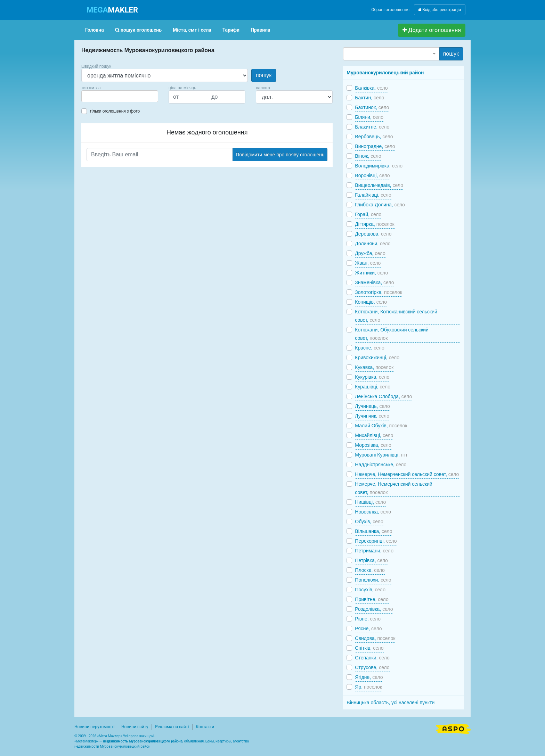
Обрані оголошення (390, 10)
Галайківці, (373, 195)
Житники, (371, 273)
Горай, (368, 214)
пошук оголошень (138, 30)
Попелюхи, (373, 580)
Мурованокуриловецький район (385, 73)
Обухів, (369, 521)
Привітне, (372, 599)
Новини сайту (135, 727)
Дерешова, (373, 234)
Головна (95, 30)
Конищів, (371, 302)
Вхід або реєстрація (440, 10)
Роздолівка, (374, 609)
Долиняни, (373, 244)
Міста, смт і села (192, 30)
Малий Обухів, (381, 426)
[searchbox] (94, 96)
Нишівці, (370, 502)
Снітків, (369, 648)
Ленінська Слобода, (383, 396)
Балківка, (371, 88)
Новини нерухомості (94, 727)
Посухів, (370, 590)
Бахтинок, (372, 107)
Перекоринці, (376, 541)
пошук (264, 75)
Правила (261, 30)
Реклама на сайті (172, 727)
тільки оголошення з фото (115, 111)
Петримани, (374, 551)
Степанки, (372, 658)
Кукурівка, (372, 377)
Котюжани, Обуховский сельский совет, (392, 334)
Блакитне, (372, 127)
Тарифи (231, 30)
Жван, (368, 263)
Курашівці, (373, 387)
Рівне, (368, 619)
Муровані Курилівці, (381, 455)
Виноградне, (375, 146)
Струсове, (372, 667)
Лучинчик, (372, 416)
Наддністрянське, (381, 465)
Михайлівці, (374, 435)
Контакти (205, 727)
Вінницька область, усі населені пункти (391, 702)
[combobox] (120, 96)
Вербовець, (374, 137)
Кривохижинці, (377, 358)
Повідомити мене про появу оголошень (280, 155)
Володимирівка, (379, 166)
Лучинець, (372, 406)
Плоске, (370, 570)
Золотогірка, (379, 292)
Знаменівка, (374, 282)
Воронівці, (372, 175)
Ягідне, (369, 677)
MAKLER (112, 10)
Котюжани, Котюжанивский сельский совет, (396, 316)
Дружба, (370, 253)
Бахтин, (369, 98)
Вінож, (368, 156)
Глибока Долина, (380, 205)
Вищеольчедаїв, (379, 185)
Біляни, (369, 117)
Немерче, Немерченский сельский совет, (407, 474)
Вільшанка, (373, 531)
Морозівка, (373, 445)
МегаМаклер (87, 741)
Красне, (369, 348)
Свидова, (375, 638)
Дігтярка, (375, 224)
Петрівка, (371, 560)
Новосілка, (373, 512)
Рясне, (368, 628)
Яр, (368, 687)
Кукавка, (374, 367)
